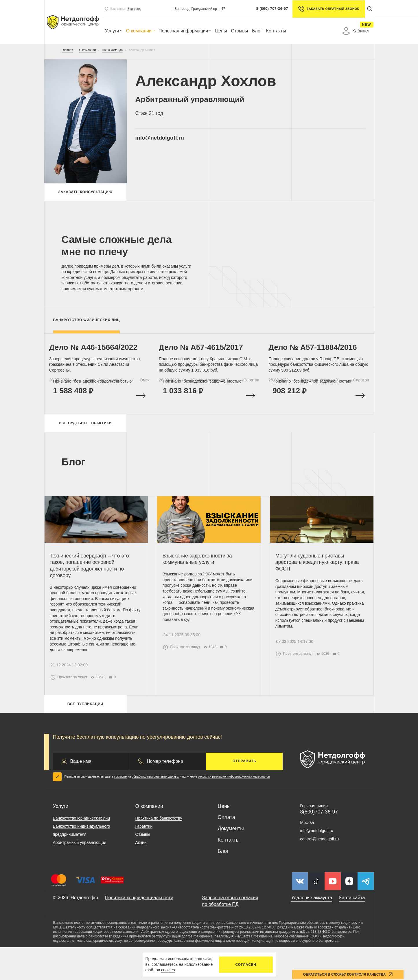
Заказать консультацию (85, 194)
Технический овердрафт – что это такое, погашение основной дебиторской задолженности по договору (93, 586)
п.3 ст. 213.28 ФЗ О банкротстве (326, 965)
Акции (141, 875)
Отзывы (240, 31)
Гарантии (144, 859)
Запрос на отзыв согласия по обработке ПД (230, 934)
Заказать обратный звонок (326, 9)
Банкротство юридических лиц (82, 851)
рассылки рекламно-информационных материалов (234, 809)
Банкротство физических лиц (87, 323)
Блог (257, 31)
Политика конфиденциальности (139, 931)
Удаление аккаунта (312, 931)
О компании (140, 31)
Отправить (244, 794)
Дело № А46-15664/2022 (97, 354)
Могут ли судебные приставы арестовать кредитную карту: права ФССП (320, 583)
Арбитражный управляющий (80, 875)
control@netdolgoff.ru (320, 872)
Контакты (276, 31)
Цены (221, 31)
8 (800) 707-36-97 (269, 9)
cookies (168, 970)
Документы (231, 861)
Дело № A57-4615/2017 (205, 354)
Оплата (227, 850)
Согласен (246, 965)
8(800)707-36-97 (319, 844)
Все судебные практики (85, 439)
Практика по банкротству (159, 851)
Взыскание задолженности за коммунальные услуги (200, 580)
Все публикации (85, 735)
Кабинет (356, 31)
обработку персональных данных (155, 809)
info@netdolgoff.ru (170, 139)
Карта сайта (352, 931)
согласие (120, 809)
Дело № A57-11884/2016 (317, 354)
